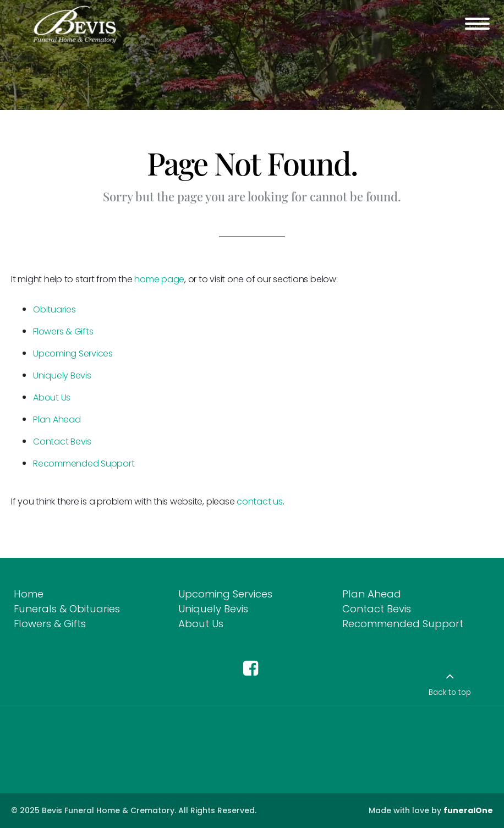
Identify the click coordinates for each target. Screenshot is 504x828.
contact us (260, 501)
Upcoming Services (73, 353)
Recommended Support (84, 464)
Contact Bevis (62, 442)
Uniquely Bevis (62, 375)
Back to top (450, 692)
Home (29, 594)
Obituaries (54, 309)
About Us (52, 397)
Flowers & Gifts (63, 331)
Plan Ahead (57, 420)
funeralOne (468, 810)
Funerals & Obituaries (67, 609)
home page (159, 279)
